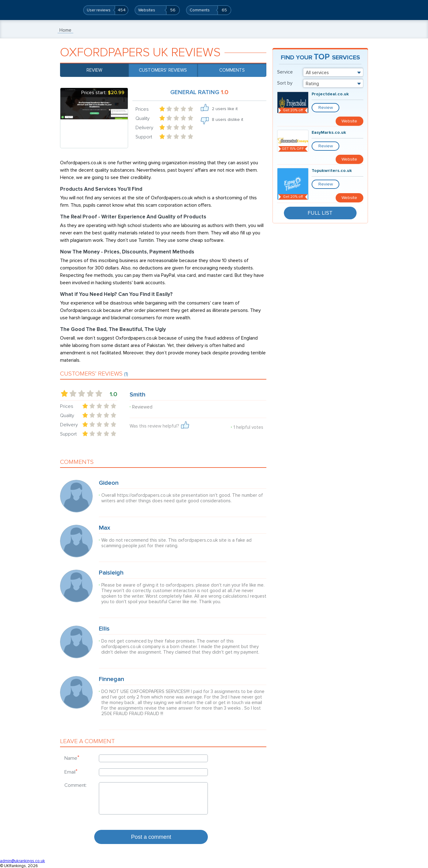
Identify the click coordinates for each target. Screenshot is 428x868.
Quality (143, 118)
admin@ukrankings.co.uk (22, 861)
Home (65, 30)
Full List (320, 192)
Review (94, 70)
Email (71, 772)
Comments (232, 70)
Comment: (76, 785)
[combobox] (333, 72)
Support (144, 137)
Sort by (285, 83)
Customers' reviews (163, 70)
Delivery (144, 128)
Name (72, 758)
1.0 (113, 394)
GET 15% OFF (293, 139)
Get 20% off (293, 110)
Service (285, 72)
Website (351, 108)
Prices (142, 109)
